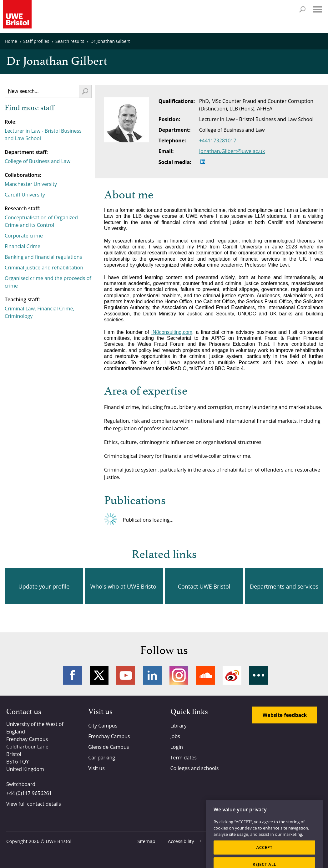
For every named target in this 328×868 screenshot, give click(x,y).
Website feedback (285, 715)
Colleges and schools (195, 768)
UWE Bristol (58, 841)
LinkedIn (152, 675)
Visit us (96, 768)
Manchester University (31, 184)
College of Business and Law (38, 161)
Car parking (102, 758)
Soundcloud (205, 675)
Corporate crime (24, 236)
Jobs (175, 736)
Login (177, 747)
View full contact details (34, 804)
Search (302, 9)
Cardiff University (25, 195)
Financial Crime (23, 246)
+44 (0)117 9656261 (29, 793)
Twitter (99, 675)
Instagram (179, 675)
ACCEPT (264, 855)
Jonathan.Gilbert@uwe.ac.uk (232, 151)
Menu (317, 9)
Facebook (73, 675)
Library (179, 726)
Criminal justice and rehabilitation (44, 268)
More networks (259, 675)
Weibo (232, 675)
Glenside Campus (108, 747)
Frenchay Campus (109, 736)
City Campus (103, 726)
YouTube (126, 675)
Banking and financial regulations (43, 257)
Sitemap (146, 841)
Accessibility (181, 841)
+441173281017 (218, 140)
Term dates (184, 758)
